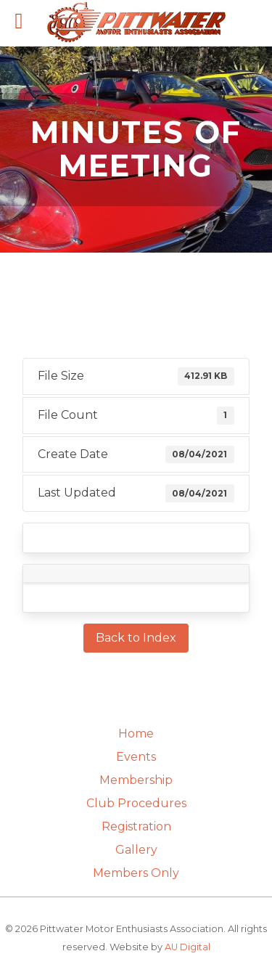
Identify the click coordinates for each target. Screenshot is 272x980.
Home (136, 734)
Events (136, 757)
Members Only (136, 873)
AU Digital (187, 947)
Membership (136, 780)
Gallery (136, 850)
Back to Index (136, 638)
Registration (136, 826)
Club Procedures (136, 803)
